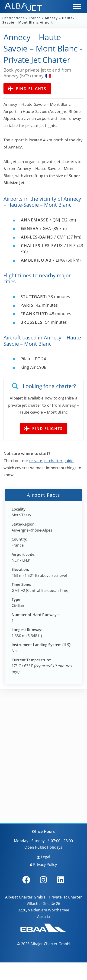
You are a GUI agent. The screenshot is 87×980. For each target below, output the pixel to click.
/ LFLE (48, 245)
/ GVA (36, 228)
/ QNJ (40, 220)
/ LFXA (43, 260)
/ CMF (43, 237)
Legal (43, 857)
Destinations (14, 18)
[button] (77, 6)
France (35, 18)
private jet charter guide (51, 461)
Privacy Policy (43, 865)
